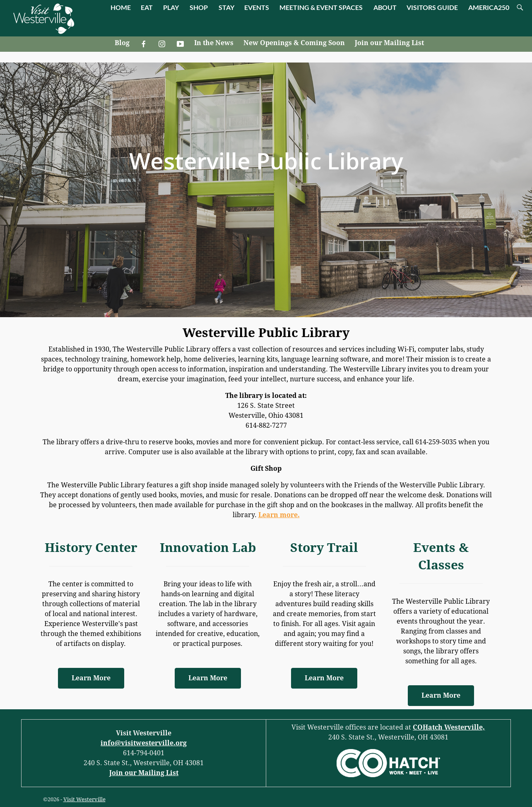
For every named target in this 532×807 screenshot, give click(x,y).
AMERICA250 (489, 7)
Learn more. (279, 515)
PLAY (171, 7)
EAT (147, 7)
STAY (226, 7)
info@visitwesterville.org (144, 743)
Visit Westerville (84, 799)
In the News (214, 43)
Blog (122, 43)
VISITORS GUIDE (432, 7)
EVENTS (257, 7)
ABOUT (385, 7)
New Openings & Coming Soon (294, 43)
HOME (121, 7)
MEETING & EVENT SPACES (321, 7)
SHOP (199, 7)
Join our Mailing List (389, 43)
